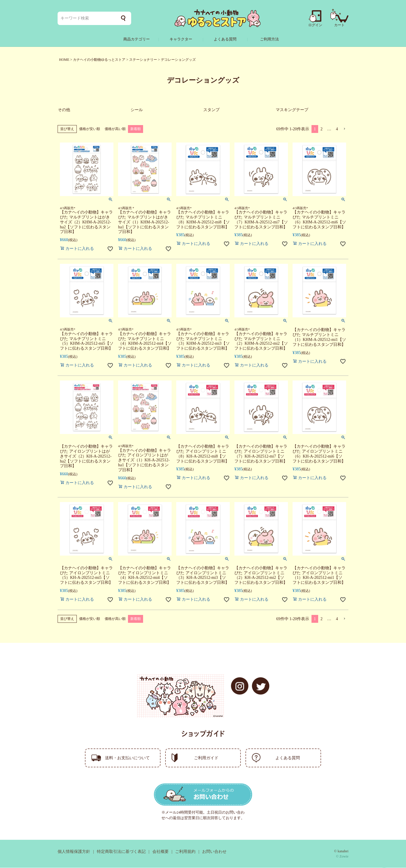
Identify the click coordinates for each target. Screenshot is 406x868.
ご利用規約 (185, 852)
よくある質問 (225, 39)
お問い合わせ (214, 852)
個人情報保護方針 (74, 852)
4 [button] (337, 130)
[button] (344, 130)
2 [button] (322, 130)
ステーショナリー (143, 60)
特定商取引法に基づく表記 (121, 852)
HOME (64, 60)
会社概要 (161, 852)
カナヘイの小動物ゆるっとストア (99, 60)
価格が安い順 (90, 129)
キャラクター (181, 39)
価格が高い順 (115, 129)
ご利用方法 (269, 39)
